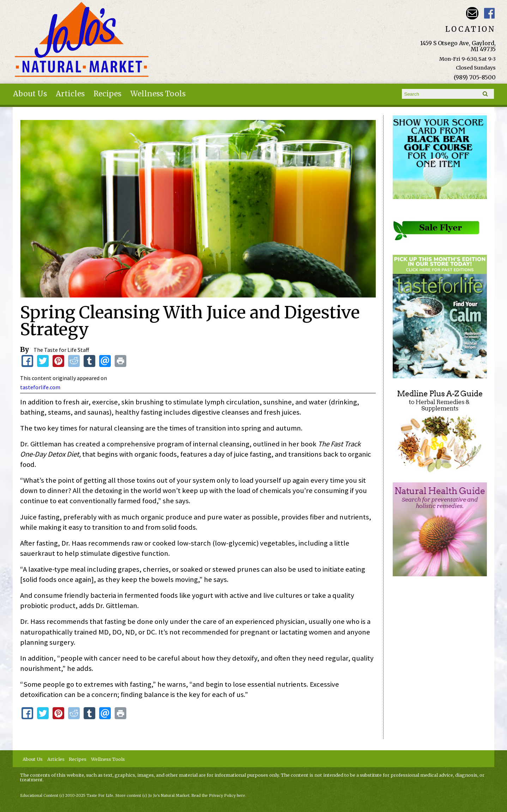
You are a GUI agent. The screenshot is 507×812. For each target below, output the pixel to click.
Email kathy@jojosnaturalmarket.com (472, 13)
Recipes (107, 94)
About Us (30, 94)
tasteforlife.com (40, 387)
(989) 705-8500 (475, 77)
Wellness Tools (158, 94)
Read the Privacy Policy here (218, 796)
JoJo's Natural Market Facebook (490, 13)
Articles (70, 94)
